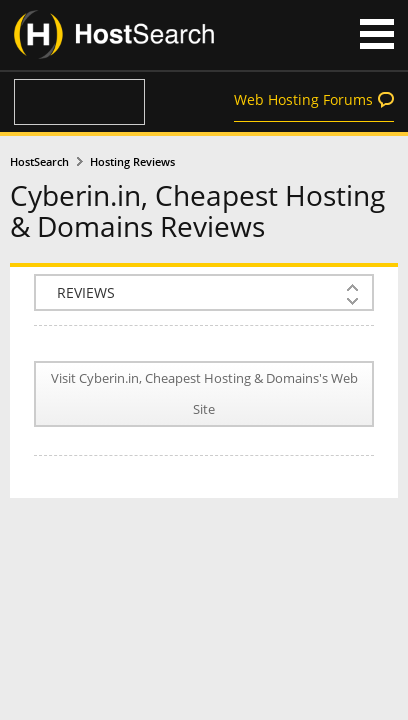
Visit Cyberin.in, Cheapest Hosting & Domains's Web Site (204, 394)
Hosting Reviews (132, 162)
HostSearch (39, 162)
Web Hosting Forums (303, 99)
